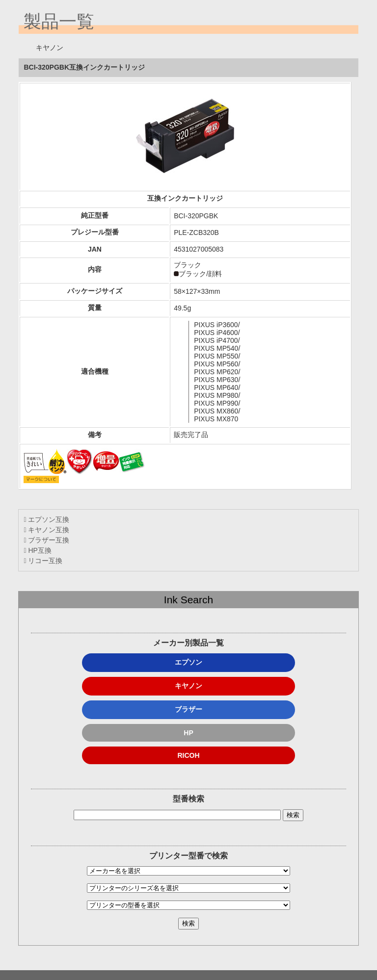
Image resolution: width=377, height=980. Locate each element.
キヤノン (188, 686)
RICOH (188, 755)
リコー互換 (43, 561)
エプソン (188, 662)
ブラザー (188, 709)
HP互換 (37, 550)
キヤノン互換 (46, 530)
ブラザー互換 (46, 540)
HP (188, 733)
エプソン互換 (46, 519)
